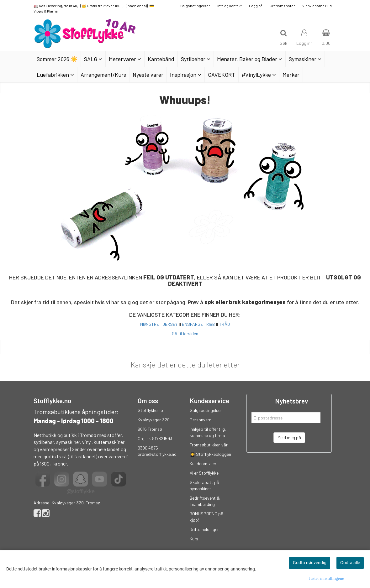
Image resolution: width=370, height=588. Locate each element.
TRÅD (225, 324)
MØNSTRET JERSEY (159, 324)
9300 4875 (148, 448)
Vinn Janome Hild (317, 6)
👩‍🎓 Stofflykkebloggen (210, 454)
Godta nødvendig (310, 563)
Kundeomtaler (203, 463)
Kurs (194, 539)
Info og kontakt (230, 6)
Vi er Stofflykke (204, 473)
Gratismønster (282, 6)
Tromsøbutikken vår (209, 445)
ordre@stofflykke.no (157, 454)
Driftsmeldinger (204, 529)
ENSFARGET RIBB (198, 324)
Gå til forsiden (185, 333)
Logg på (256, 6)
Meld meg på (289, 437)
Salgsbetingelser (195, 6)
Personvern (201, 420)
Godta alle (350, 563)
